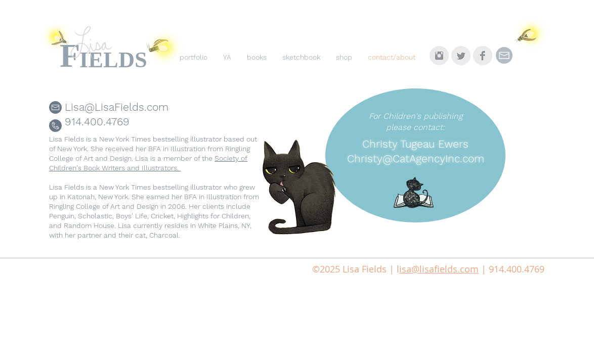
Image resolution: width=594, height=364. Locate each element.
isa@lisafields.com (439, 269)
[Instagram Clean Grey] (439, 56)
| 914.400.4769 (512, 269)
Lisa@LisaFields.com (117, 107)
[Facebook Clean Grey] (483, 56)
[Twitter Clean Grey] (461, 56)
